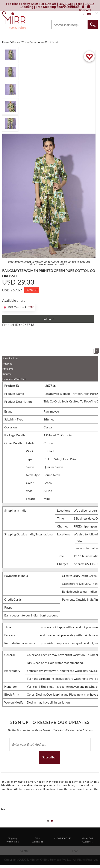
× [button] (97, 13)
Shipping (7, 364)
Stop (98, 826)
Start (95, 826)
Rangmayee (51, 411)
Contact (25, 851)
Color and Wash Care (14, 379)
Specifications (10, 358)
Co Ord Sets (52, 459)
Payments (8, 369)
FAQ (75, 851)
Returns (7, 374)
